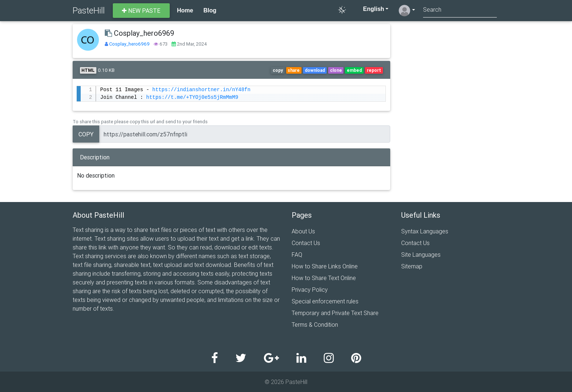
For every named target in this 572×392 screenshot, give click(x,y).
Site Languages (421, 255)
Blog (210, 10)
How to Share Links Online (325, 266)
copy (278, 70)
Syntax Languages (425, 231)
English (370, 9)
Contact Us (306, 243)
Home (185, 10)
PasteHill (89, 10)
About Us (303, 231)
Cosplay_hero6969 (130, 44)
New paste (141, 11)
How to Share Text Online (324, 278)
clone (336, 70)
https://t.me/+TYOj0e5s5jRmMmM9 (192, 98)
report (374, 70)
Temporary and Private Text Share (335, 313)
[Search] (460, 10)
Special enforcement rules (325, 301)
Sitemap (412, 266)
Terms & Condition (315, 325)
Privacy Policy (310, 290)
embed (354, 70)
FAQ (297, 255)
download (315, 70)
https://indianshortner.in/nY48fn (201, 90)
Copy (86, 134)
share (294, 70)
